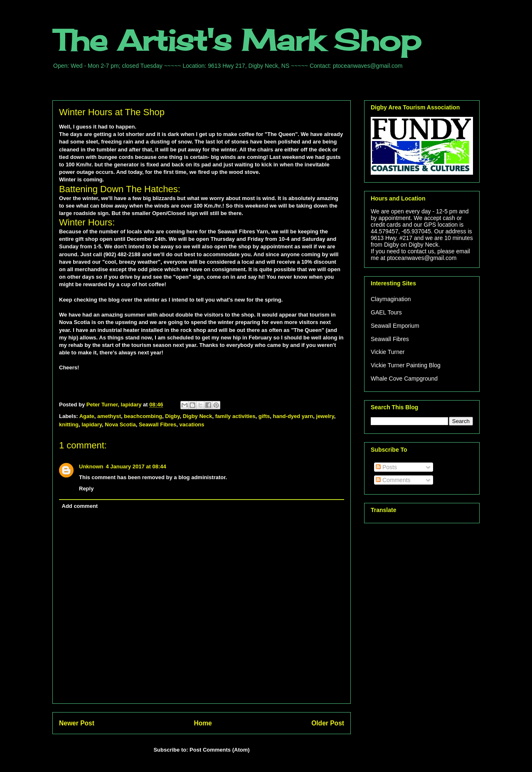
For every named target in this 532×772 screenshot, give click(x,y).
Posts (386, 467)
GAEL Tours (386, 312)
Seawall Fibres (158, 424)
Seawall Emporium (395, 326)
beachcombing (143, 416)
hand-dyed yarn (293, 416)
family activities (235, 416)
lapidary (92, 424)
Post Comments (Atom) (219, 750)
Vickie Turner (388, 352)
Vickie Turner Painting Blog (406, 365)
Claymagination (391, 299)
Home (203, 723)
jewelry (325, 416)
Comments (393, 480)
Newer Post (77, 723)
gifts (264, 416)
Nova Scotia (120, 424)
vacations (192, 424)
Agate (87, 416)
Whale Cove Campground (404, 379)
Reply (86, 489)
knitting (69, 424)
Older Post (328, 723)
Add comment (80, 506)
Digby (172, 416)
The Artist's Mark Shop (237, 40)
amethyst (109, 416)
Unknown (91, 466)
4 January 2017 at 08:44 (136, 466)
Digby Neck (198, 416)
